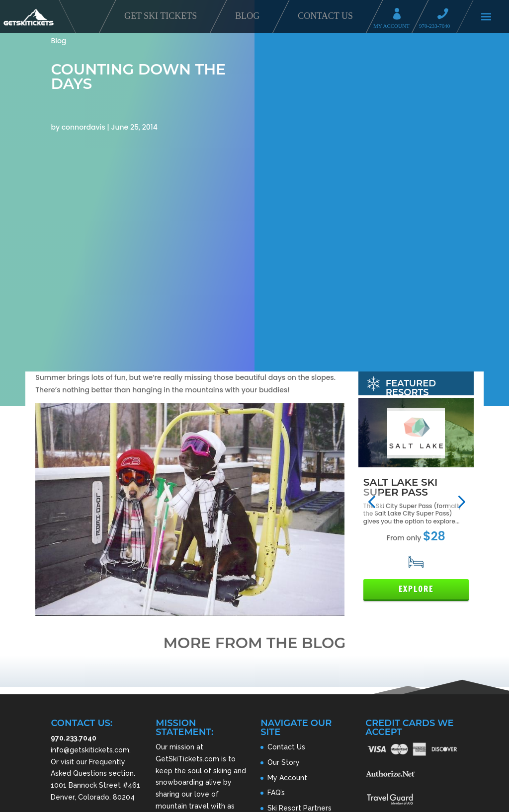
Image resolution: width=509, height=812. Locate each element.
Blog (247, 16)
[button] (372, 502)
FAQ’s (276, 793)
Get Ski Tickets (161, 16)
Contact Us (325, 16)
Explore (416, 589)
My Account (400, 15)
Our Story (284, 762)
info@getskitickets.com (90, 750)
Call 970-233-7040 (446, 15)
